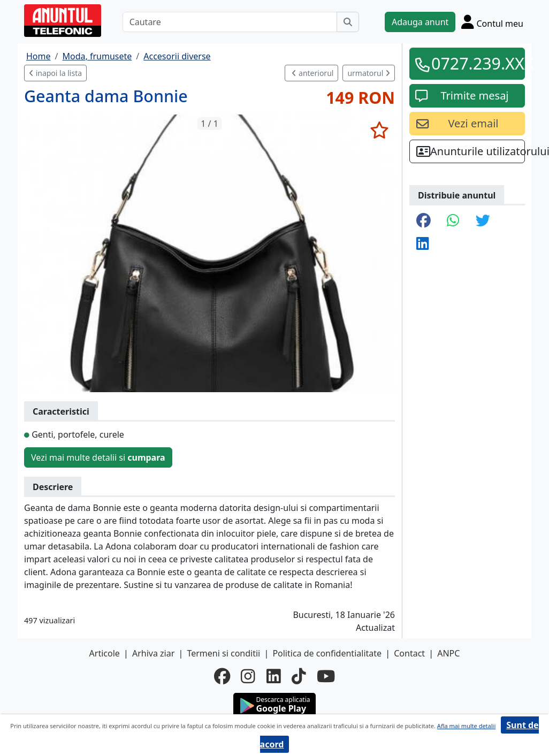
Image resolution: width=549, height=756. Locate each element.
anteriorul (312, 73)
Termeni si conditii (223, 653)
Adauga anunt (420, 22)
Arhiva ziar (153, 653)
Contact (409, 653)
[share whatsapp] (453, 221)
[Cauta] (348, 22)
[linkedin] (274, 676)
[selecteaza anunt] (379, 130)
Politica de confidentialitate (327, 653)
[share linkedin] (423, 244)
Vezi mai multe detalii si (98, 457)
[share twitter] (483, 221)
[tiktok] (299, 676)
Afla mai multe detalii (466, 726)
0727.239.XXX (475, 63)
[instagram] (248, 676)
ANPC (448, 653)
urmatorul (369, 73)
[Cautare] (230, 22)
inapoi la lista (55, 73)
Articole (105, 653)
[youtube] (326, 676)
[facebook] (222, 676)
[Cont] (492, 22)
